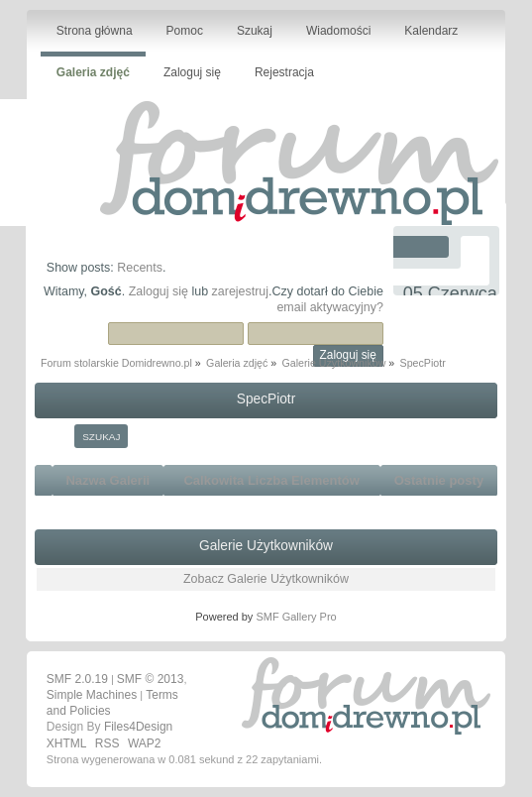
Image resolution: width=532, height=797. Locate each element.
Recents (140, 268)
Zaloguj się (159, 291)
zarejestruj (241, 291)
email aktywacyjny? (329, 307)
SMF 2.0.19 (77, 679)
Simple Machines (92, 695)
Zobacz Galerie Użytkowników (266, 579)
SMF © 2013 (151, 679)
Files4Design (138, 727)
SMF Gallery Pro (296, 617)
